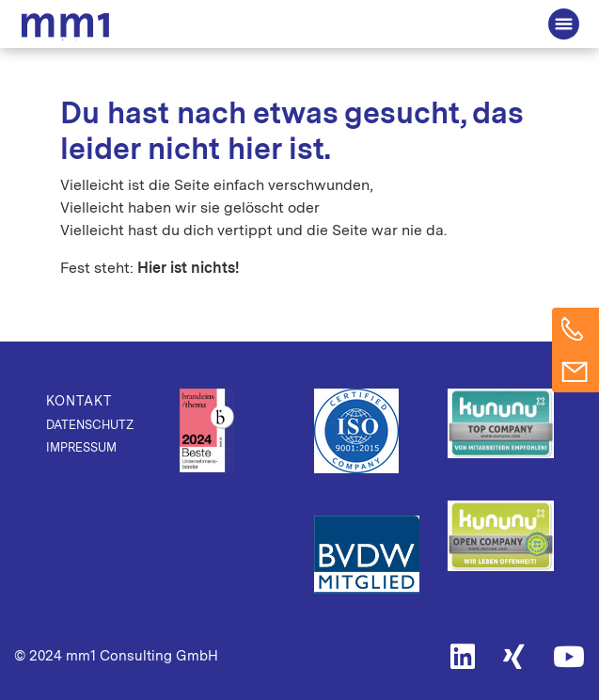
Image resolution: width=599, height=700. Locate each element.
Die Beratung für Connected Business (69, 26)
